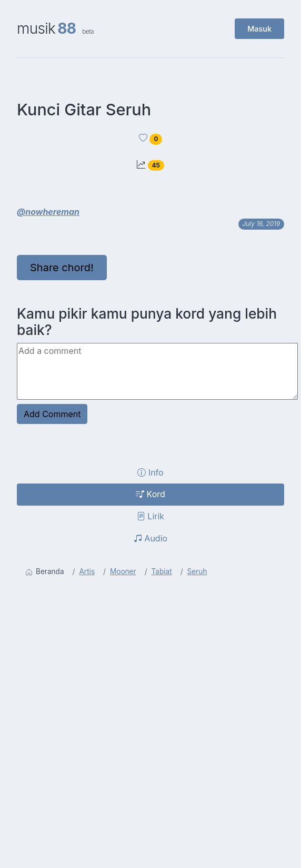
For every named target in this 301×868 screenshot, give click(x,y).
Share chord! (62, 268)
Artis (87, 571)
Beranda (45, 571)
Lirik (150, 516)
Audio (150, 538)
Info (150, 472)
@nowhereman (48, 212)
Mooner (123, 571)
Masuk (259, 29)
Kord (150, 494)
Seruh (197, 571)
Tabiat (162, 571)
